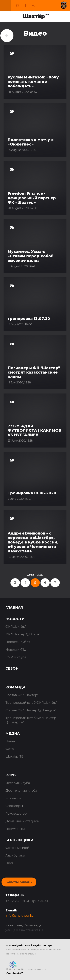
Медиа (13, 734)
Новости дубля (18, 642)
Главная (14, 608)
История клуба (18, 783)
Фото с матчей (17, 848)
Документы (15, 829)
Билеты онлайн (19, 882)
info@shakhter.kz (20, 916)
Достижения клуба (21, 791)
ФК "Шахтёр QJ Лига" (23, 634)
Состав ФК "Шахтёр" (22, 695)
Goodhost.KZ (15, 973)
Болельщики (19, 840)
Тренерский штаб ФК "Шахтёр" (31, 703)
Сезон (12, 668)
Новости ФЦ (16, 649)
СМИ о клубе (16, 657)
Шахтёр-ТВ (14, 756)
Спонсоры (14, 806)
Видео (11, 741)
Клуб (11, 775)
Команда (15, 687)
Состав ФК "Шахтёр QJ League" (31, 710)
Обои (10, 863)
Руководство (16, 813)
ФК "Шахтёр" (16, 627)
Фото (10, 749)
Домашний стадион (22, 821)
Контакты (13, 798)
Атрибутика (15, 855)
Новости (15, 619)
